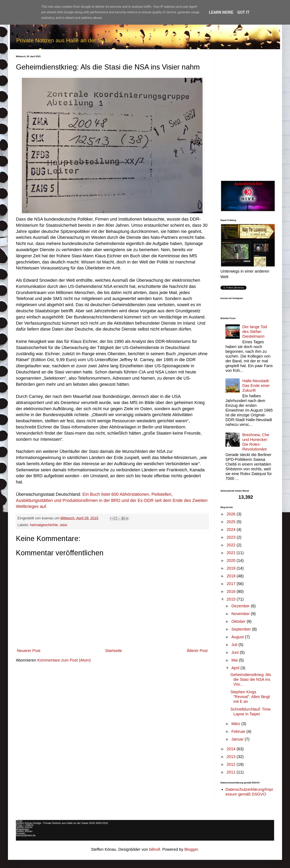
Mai (235, 660)
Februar (239, 731)
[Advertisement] (247, 115)
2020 (232, 560)
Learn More (221, 12)
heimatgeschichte (44, 525)
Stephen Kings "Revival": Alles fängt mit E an (250, 697)
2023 (232, 537)
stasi (63, 525)
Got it (244, 12)
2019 (232, 568)
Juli (235, 645)
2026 (232, 514)
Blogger (191, 849)
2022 (232, 545)
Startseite (113, 651)
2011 (232, 772)
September (242, 629)
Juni (236, 652)
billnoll (155, 849)
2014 (232, 749)
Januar (238, 739)
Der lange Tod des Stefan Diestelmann (255, 332)
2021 (232, 553)
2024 (232, 529)
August (238, 637)
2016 (232, 591)
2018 (232, 576)
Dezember (241, 606)
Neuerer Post (29, 651)
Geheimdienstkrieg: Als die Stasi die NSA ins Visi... (251, 679)
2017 (232, 584)
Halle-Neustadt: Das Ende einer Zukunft (256, 386)
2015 (232, 599)
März (236, 724)
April (236, 668)
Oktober (239, 621)
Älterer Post (197, 651)
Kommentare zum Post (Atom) (64, 660)
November (241, 614)
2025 (232, 522)
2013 (232, 757)
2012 (232, 764)
